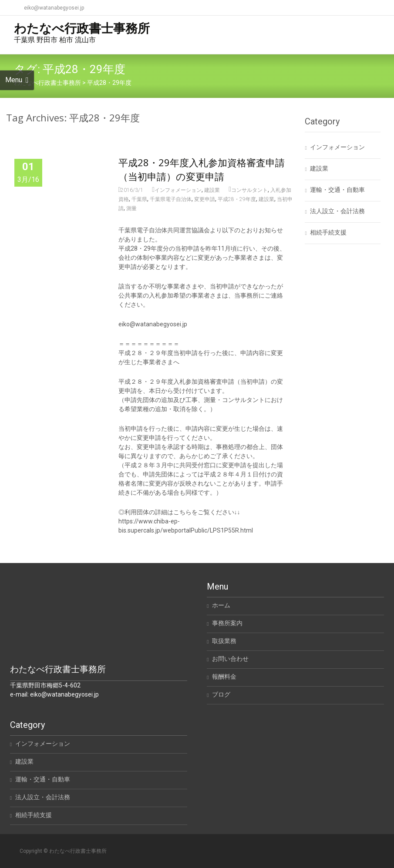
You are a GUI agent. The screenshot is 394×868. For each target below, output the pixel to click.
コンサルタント (249, 190)
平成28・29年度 (237, 199)
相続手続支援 (328, 232)
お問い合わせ (230, 659)
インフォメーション (178, 190)
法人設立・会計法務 (337, 211)
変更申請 (205, 199)
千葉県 (139, 199)
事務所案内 (227, 623)
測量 (131, 208)
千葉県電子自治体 (171, 199)
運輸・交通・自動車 (337, 190)
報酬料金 (224, 677)
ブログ (221, 694)
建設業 (212, 190)
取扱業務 (224, 641)
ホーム (221, 605)
